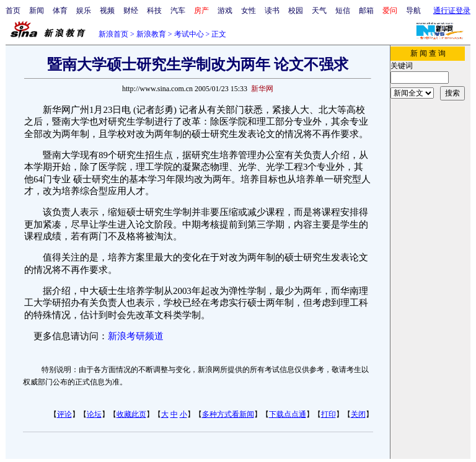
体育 (60, 11)
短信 (343, 11)
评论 (64, 414)
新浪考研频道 (136, 336)
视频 (107, 11)
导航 (413, 11)
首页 (13, 11)
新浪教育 (151, 34)
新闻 (37, 11)
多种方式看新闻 (228, 414)
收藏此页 (131, 414)
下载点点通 (288, 414)
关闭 (358, 414)
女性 (249, 11)
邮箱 (366, 11)
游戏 (225, 11)
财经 (131, 11)
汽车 (178, 11)
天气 (319, 11)
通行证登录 (452, 11)
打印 (328, 414)
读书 (272, 11)
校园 (296, 11)
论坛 (94, 414)
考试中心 (189, 34)
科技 (154, 11)
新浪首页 (113, 34)
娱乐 (84, 11)
